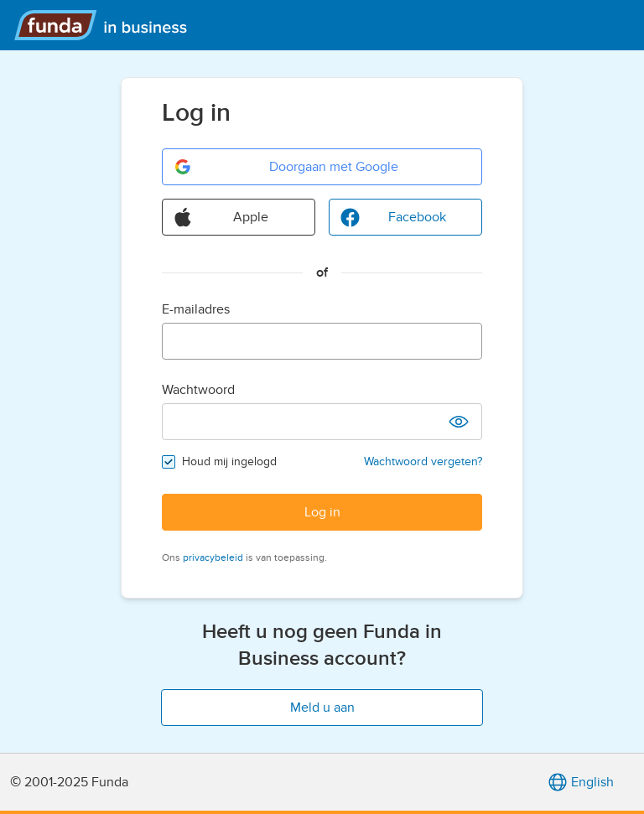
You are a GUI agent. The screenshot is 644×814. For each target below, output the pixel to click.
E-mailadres (196, 309)
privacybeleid (213, 557)
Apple (221, 217)
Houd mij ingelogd (229, 461)
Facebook (393, 217)
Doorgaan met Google (286, 167)
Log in (322, 512)
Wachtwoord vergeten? (423, 461)
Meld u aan (322, 708)
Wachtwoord (198, 390)
